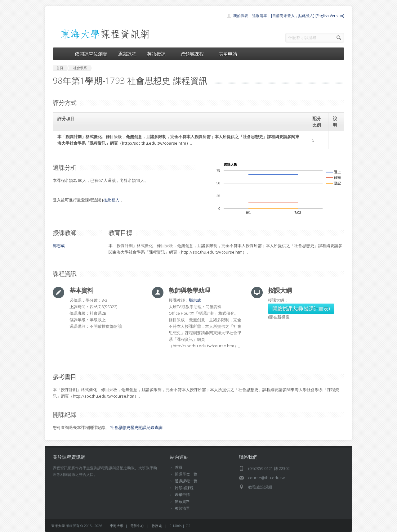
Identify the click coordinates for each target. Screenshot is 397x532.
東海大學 (58, 526)
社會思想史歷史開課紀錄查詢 (136, 427)
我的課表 (241, 16)
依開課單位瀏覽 (91, 54)
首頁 (179, 467)
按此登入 (111, 200)
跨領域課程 (194, 54)
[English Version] (330, 16)
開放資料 (182, 501)
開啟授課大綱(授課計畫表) (301, 309)
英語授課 (158, 54)
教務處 (157, 526)
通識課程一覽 (186, 481)
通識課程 (127, 54)
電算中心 (137, 526)
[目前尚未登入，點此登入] (293, 16)
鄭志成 (59, 246)
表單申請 (228, 54)
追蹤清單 (260, 16)
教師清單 (182, 508)
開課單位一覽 (186, 474)
